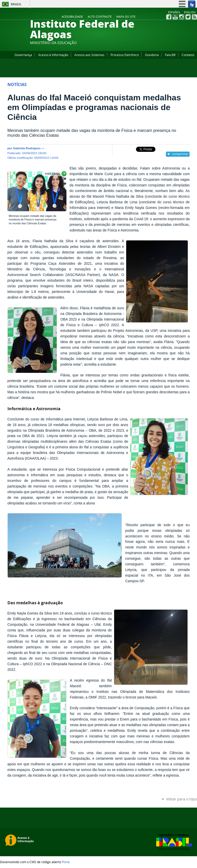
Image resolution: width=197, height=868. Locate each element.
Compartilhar (180, 154)
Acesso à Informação (53, 55)
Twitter (188, 17)
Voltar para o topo (182, 799)
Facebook (169, 17)
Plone (66, 862)
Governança (23, 55)
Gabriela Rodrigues (27, 148)
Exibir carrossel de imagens (55, 174)
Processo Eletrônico (125, 55)
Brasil (16, 4)
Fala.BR (170, 55)
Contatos (188, 55)
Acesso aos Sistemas (89, 55)
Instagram (182, 17)
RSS (194, 17)
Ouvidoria (152, 55)
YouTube (175, 17)
